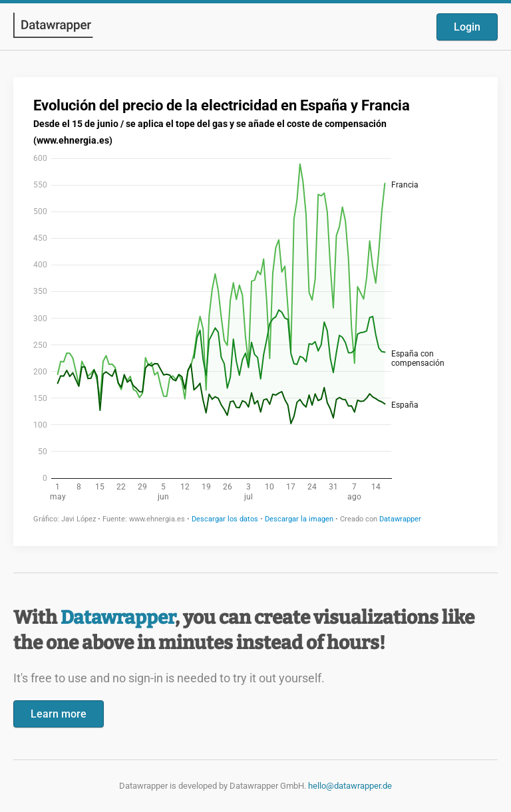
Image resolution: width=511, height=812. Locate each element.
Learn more (59, 714)
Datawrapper (118, 617)
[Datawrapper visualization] (255, 310)
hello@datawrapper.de (350, 786)
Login (467, 27)
